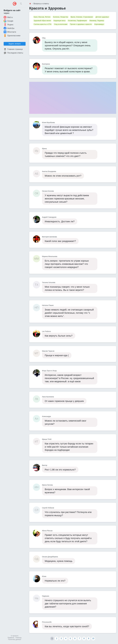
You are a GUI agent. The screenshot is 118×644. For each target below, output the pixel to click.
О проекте (15, 636)
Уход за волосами (61, 24)
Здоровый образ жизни (42, 21)
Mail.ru (8, 17)
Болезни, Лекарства (61, 17)
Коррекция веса (60, 21)
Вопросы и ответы (41, 4)
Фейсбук (9, 28)
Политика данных (15, 639)
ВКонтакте (10, 32)
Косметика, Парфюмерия (77, 21)
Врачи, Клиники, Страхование (82, 17)
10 (93, 638)
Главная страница (13, 49)
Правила (11, 638)
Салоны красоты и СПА (43, 24)
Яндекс (9, 25)
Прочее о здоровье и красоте (81, 24)
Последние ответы (13, 53)
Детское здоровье (102, 17)
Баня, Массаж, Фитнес (42, 17)
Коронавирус (99, 24)
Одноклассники (12, 36)
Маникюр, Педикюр (97, 21)
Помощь (18, 638)
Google (8, 21)
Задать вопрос (15, 44)
